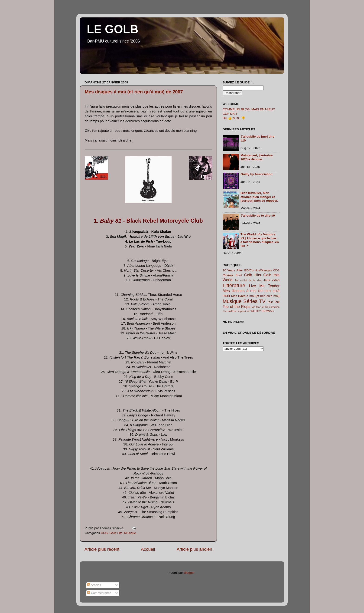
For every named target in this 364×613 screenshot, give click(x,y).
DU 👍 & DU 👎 (234, 118)
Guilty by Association (257, 174)
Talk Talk (273, 302)
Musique (130, 533)
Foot (239, 275)
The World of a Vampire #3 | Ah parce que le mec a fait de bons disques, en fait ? (260, 240)
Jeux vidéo (271, 280)
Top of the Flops (236, 306)
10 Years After (233, 270)
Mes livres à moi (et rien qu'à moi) (255, 296)
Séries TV (254, 301)
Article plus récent (102, 549)
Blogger (189, 573)
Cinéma (228, 275)
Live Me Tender (264, 286)
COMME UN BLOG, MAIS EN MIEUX (249, 109)
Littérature (234, 285)
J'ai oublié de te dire (248, 280)
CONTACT (230, 114)
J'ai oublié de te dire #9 (258, 216)
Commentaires (99, 593)
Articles (94, 585)
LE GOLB (113, 29)
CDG (104, 533)
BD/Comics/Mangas (258, 270)
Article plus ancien (194, 549)
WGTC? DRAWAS (262, 311)
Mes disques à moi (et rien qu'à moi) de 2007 (134, 92)
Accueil (148, 549)
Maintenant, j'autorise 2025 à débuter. (257, 157)
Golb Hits (116, 533)
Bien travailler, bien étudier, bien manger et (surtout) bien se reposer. (259, 197)
